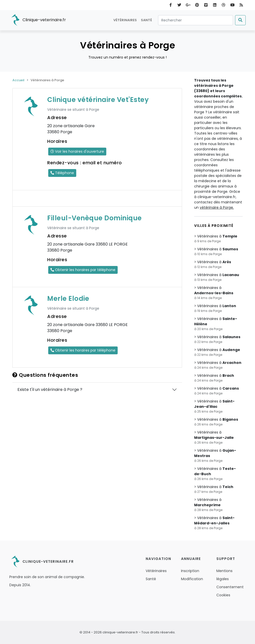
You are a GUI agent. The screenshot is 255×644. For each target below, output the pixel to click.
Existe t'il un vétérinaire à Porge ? (50, 390)
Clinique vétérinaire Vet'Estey (98, 100)
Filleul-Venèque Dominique (95, 218)
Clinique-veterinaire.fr (38, 20)
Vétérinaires (125, 20)
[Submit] (240, 20)
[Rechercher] (196, 20)
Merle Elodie (68, 299)
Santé (146, 20)
